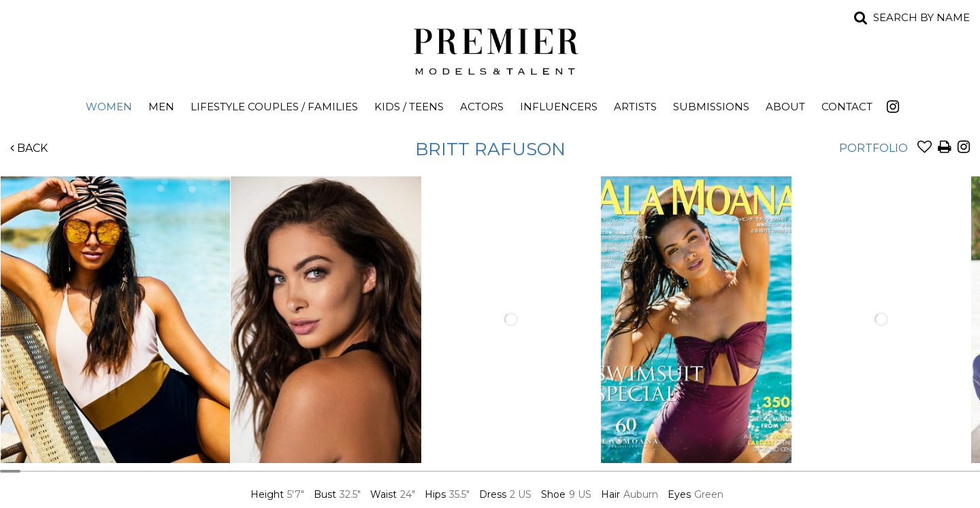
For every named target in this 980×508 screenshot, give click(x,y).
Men (161, 107)
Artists (635, 107)
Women (109, 107)
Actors (482, 107)
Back (29, 148)
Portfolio (873, 148)
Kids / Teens (409, 107)
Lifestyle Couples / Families (274, 107)
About (785, 107)
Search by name (921, 17)
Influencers (559, 107)
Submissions (711, 107)
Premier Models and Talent (490, 49)
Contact (847, 107)
